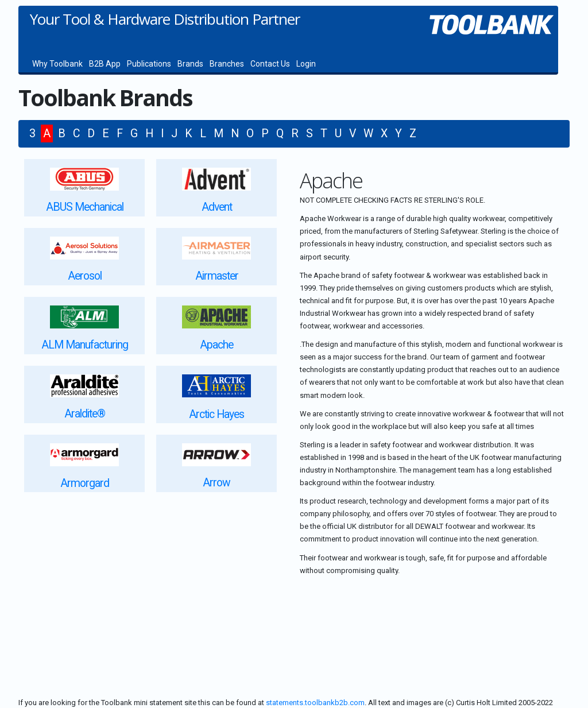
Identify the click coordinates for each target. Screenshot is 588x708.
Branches (227, 64)
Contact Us (270, 64)
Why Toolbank (57, 64)
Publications (149, 64)
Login (306, 64)
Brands (190, 64)
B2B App (105, 64)
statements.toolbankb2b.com (315, 703)
